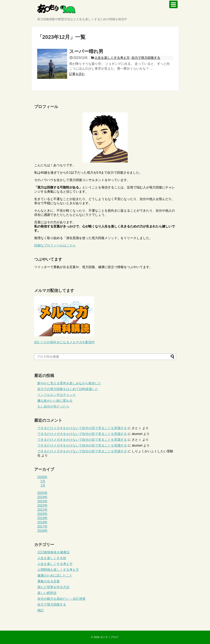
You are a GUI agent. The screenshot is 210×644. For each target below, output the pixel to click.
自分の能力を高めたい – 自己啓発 (62, 599)
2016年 (43, 531)
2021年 (43, 510)
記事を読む (77, 74)
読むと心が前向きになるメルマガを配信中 (65, 342)
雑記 (41, 610)
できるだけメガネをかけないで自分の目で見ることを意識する (82, 428)
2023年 (43, 501)
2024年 (43, 497)
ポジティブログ (109, 637)
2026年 (43, 477)
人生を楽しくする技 (52, 558)
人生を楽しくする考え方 (112, 58)
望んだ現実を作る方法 (53, 587)
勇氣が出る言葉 (49, 581)
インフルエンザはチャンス (57, 395)
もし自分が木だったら (53, 406)
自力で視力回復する (146, 58)
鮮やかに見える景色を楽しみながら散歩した (69, 383)
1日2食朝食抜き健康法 (54, 552)
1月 (43, 485)
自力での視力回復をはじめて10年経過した (68, 389)
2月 (43, 481)
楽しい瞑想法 (47, 593)
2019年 (43, 518)
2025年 (43, 493)
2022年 (43, 505)
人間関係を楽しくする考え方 (58, 570)
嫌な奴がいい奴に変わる (55, 401)
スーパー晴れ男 (86, 51)
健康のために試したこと (55, 575)
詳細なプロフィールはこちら (55, 245)
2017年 (43, 526)
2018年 (43, 522)
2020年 (43, 514)
